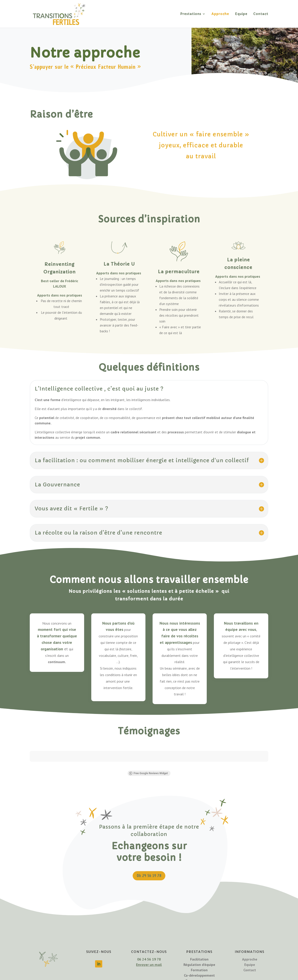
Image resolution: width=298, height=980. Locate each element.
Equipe (241, 14)
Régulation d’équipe (199, 938)
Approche (220, 14)
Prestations (191, 14)
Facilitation (199, 933)
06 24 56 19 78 (149, 849)
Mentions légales (146, 976)
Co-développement (199, 949)
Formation (199, 943)
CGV (197, 976)
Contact (261, 14)
